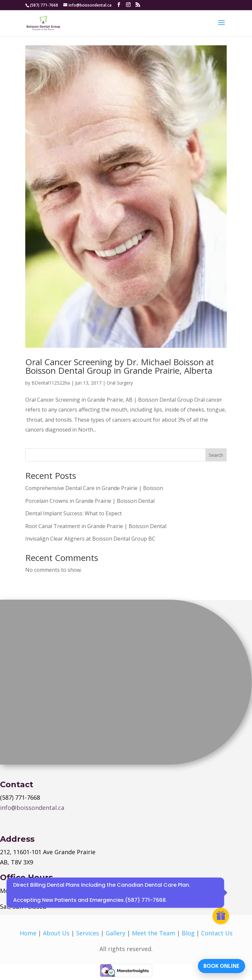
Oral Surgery (120, 383)
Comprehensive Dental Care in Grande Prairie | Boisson (94, 488)
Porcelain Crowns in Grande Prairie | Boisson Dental (90, 501)
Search (216, 455)
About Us (56, 933)
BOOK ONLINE (221, 965)
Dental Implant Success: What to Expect (73, 513)
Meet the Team (154, 933)
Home (28, 933)
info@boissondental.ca (32, 808)
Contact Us (217, 933)
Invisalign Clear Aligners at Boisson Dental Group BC (90, 539)
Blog (188, 933)
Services (88, 933)
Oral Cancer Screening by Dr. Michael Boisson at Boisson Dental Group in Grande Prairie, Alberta (120, 366)
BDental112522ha (51, 383)
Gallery (115, 933)
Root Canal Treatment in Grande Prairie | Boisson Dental (96, 526)
